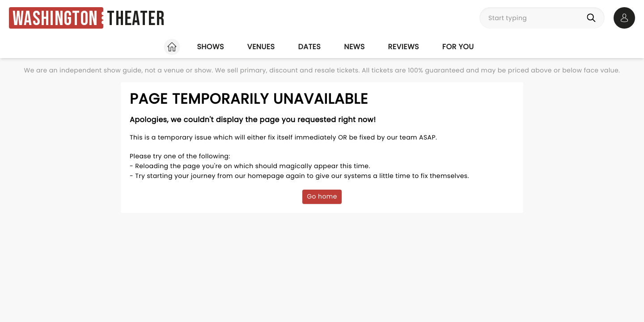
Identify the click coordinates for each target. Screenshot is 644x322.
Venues (261, 47)
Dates (309, 47)
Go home (322, 196)
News (354, 47)
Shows (210, 47)
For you (458, 47)
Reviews (404, 47)
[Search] (593, 18)
